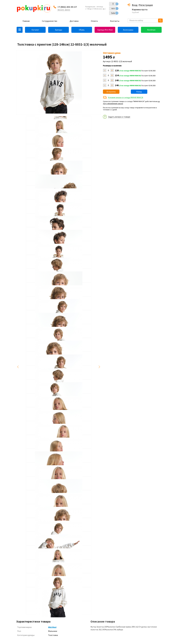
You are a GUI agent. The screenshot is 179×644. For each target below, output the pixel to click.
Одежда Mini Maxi (105, 30)
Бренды (59, 30)
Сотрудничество (50, 21)
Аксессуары (128, 30)
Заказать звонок (64, 10)
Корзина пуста (140, 9)
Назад (139, 92)
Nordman (151, 30)
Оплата (94, 21)
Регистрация (146, 5)
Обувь (82, 30)
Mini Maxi (52, 627)
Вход (135, 5)
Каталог (35, 30)
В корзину (111, 92)
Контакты (115, 21)
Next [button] (99, 367)
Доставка (74, 21)
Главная (26, 21)
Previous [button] (18, 367)
